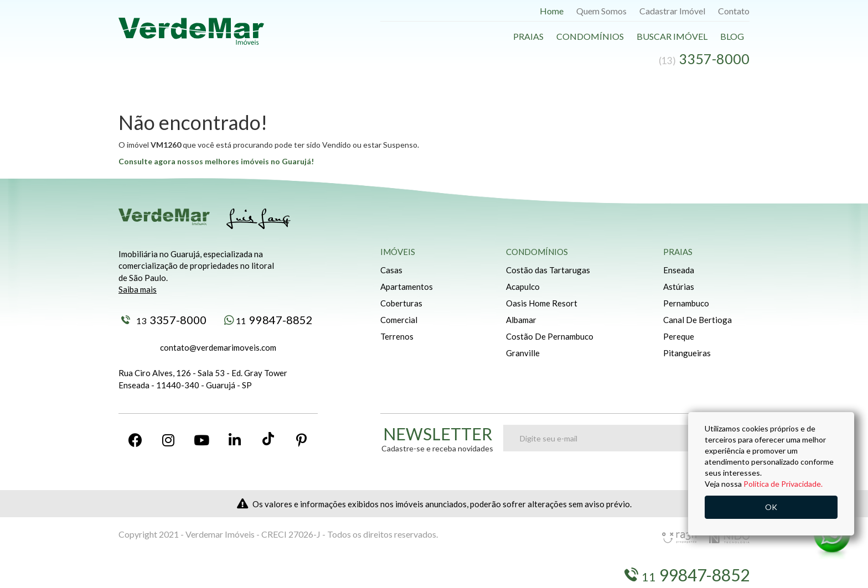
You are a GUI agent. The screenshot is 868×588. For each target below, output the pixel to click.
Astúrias (679, 287)
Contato (734, 11)
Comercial (399, 320)
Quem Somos (601, 11)
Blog (732, 36)
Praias (528, 36)
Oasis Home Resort (542, 303)
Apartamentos (407, 287)
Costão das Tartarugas (548, 270)
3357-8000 (164, 320)
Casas (391, 270)
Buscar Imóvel (672, 36)
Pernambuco (686, 303)
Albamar (521, 320)
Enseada (679, 270)
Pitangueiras (687, 353)
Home (552, 11)
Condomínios (590, 36)
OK (771, 507)
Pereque (679, 336)
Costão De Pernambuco (550, 336)
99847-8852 (268, 320)
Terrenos (397, 336)
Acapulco (523, 287)
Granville (523, 353)
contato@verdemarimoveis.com (218, 347)
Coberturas (401, 303)
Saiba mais (138, 289)
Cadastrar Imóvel (672, 11)
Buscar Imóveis (185, 575)
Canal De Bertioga (697, 320)
